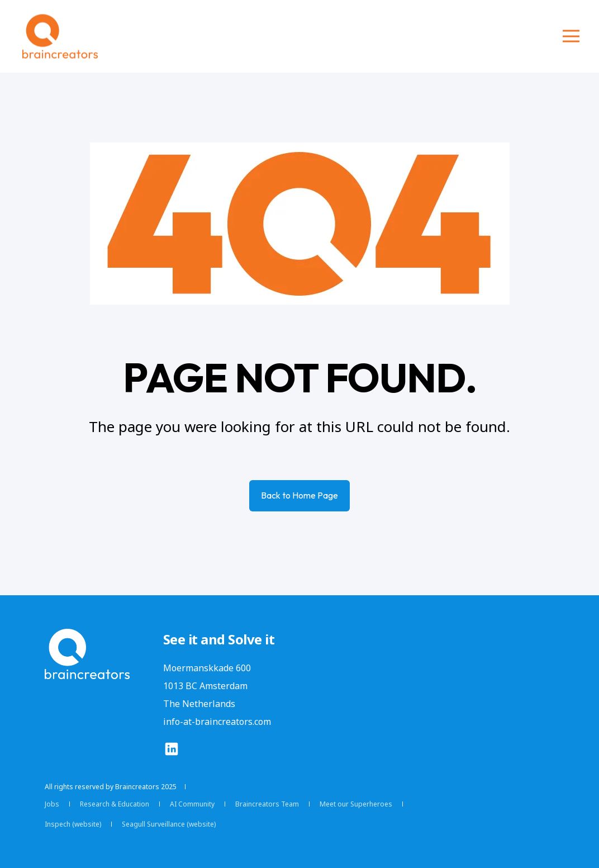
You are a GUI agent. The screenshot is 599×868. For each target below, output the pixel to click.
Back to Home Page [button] (299, 495)
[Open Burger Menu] (571, 36)
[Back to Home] (60, 37)
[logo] (87, 654)
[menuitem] (52, 804)
